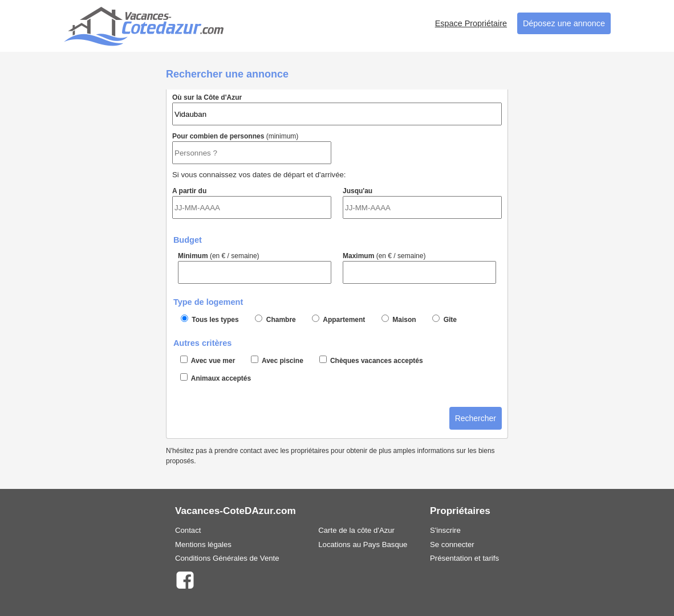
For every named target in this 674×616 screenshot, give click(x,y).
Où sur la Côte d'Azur (337, 109)
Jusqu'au (422, 203)
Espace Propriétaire (471, 23)
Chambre (275, 319)
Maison (399, 319)
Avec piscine (277, 360)
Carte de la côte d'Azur (356, 530)
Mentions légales (203, 544)
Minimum (255, 268)
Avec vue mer (208, 360)
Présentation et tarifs (464, 558)
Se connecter (452, 544)
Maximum (419, 268)
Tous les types (210, 319)
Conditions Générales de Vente (227, 558)
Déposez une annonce (564, 23)
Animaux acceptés (216, 378)
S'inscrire (445, 530)
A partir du (252, 203)
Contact (188, 530)
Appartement (338, 319)
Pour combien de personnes (252, 148)
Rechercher (476, 418)
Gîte (444, 319)
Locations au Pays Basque (363, 544)
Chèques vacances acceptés (371, 360)
